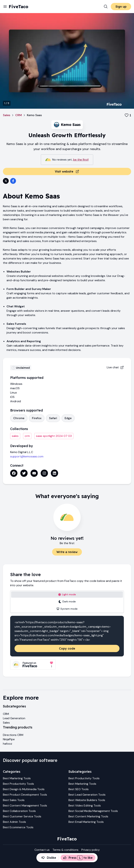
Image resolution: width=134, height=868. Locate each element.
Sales (7, 115)
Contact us (42, 850)
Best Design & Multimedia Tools (24, 789)
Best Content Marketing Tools (88, 816)
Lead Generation (14, 718)
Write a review (67, 552)
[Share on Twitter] (6, 181)
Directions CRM (13, 735)
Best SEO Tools (79, 789)
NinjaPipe (9, 739)
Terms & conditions (65, 850)
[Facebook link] (14, 473)
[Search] (106, 7)
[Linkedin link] (54, 473)
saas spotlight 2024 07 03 (54, 436)
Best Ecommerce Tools (18, 827)
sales (15, 436)
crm (27, 436)
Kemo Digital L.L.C (22, 452)
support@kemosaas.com (27, 456)
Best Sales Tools (14, 800)
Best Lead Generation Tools (87, 795)
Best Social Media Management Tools (93, 811)
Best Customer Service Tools (22, 816)
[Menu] (5, 7)
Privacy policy (91, 850)
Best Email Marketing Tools (86, 822)
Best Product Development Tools (25, 795)
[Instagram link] (44, 473)
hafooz (8, 744)
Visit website (67, 171)
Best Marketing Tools (17, 778)
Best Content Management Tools (25, 805)
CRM (19, 115)
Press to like (78, 858)
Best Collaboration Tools (19, 811)
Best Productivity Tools (18, 784)
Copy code (67, 648)
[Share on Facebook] (13, 181)
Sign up (121, 7)
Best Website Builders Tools (87, 800)
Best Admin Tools (14, 822)
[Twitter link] (24, 473)
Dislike (49, 858)
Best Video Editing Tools (85, 805)
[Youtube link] (34, 473)
